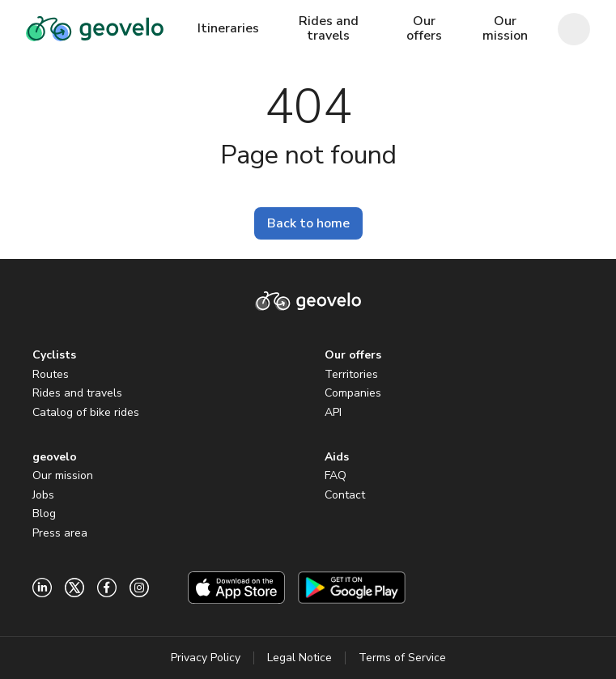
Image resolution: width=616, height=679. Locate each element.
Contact (345, 495)
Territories (351, 374)
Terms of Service (402, 658)
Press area (60, 533)
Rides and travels (77, 393)
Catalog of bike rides (86, 412)
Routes (51, 374)
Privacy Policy (206, 658)
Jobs (43, 495)
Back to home (308, 223)
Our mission (63, 475)
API (333, 412)
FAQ (336, 475)
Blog (44, 513)
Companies (353, 393)
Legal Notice (300, 658)
